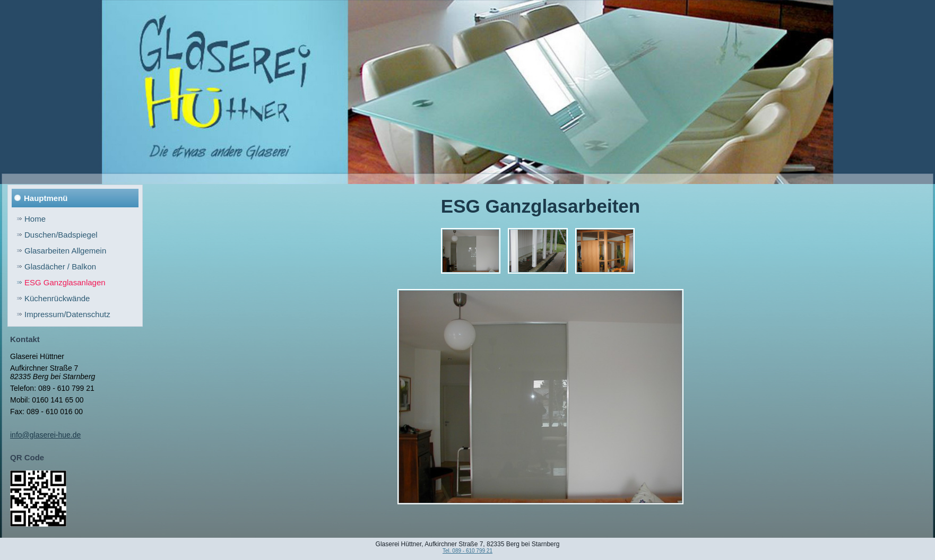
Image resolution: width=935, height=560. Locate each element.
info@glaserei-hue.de (45, 435)
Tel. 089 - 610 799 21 (467, 551)
